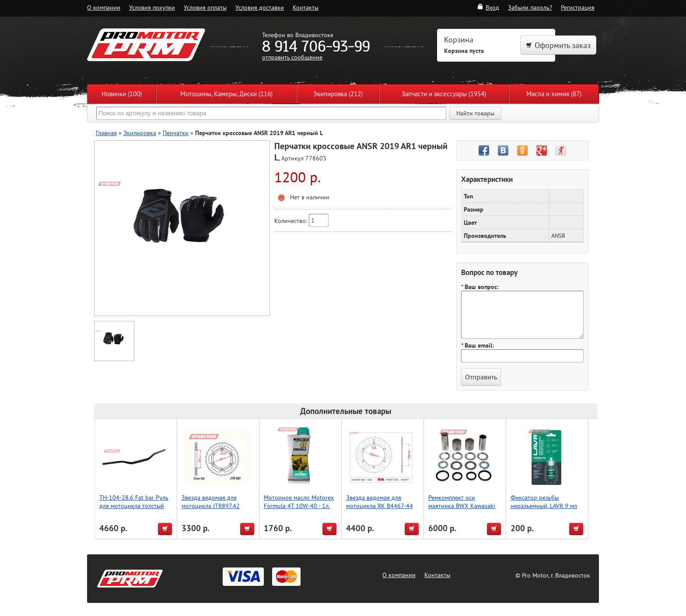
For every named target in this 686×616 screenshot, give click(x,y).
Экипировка (140, 133)
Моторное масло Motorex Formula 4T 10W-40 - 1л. (299, 501)
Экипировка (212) (338, 94)
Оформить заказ (558, 45)
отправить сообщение (292, 57)
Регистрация (578, 7)
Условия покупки (152, 7)
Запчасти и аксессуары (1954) (444, 94)
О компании (104, 7)
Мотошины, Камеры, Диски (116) (226, 94)
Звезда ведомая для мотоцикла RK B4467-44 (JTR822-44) (380, 506)
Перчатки (176, 133)
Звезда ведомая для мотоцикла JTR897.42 (211, 501)
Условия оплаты (205, 7)
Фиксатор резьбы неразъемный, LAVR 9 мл (544, 501)
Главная (106, 133)
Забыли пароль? (530, 7)
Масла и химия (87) (554, 94)
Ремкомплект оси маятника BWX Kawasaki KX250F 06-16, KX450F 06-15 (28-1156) (462, 510)
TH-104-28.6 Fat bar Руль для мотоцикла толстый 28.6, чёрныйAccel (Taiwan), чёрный (136, 510)
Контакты (306, 7)
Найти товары (475, 113)
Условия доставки (260, 7)
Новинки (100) (122, 94)
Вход (488, 7)
